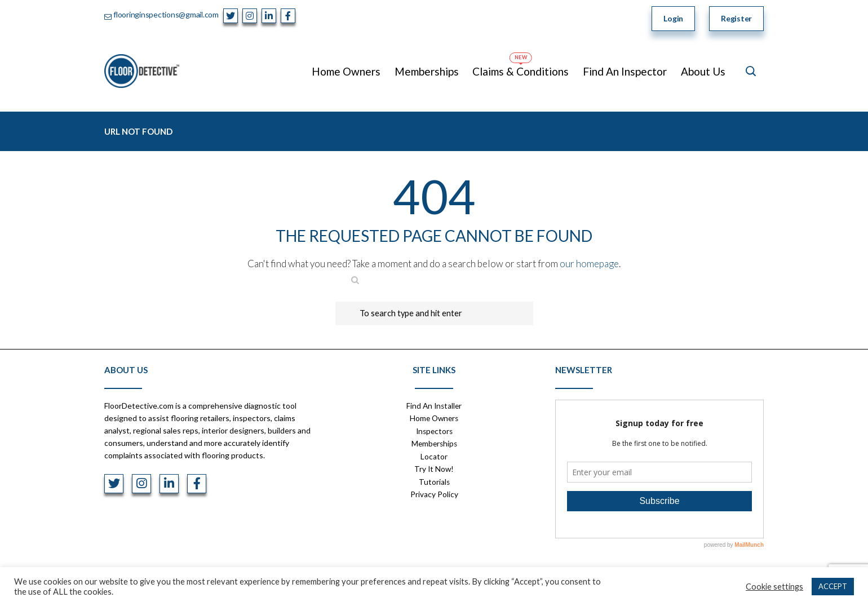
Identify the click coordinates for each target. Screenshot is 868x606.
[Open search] (751, 71)
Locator (434, 455)
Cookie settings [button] (774, 587)
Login (673, 18)
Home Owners (434, 418)
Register (736, 18)
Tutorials (434, 480)
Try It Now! (434, 468)
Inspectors (434, 430)
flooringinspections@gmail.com (166, 14)
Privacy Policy (434, 492)
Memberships (434, 443)
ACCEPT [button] (833, 586)
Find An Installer (434, 406)
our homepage (589, 264)
